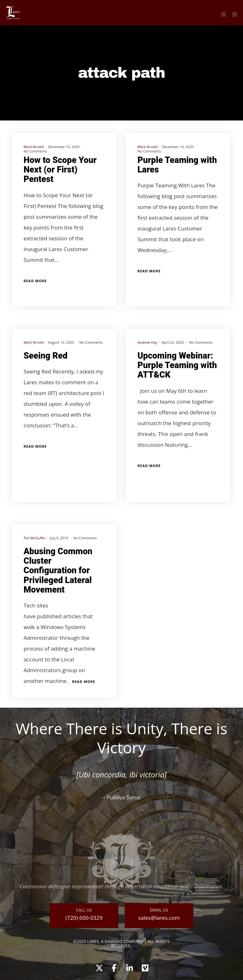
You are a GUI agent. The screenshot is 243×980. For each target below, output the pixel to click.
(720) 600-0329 (84, 918)
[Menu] (233, 14)
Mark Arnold (33, 147)
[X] (98, 967)
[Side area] (221, 14)
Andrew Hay (147, 342)
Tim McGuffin (34, 538)
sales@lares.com (159, 918)
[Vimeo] (145, 967)
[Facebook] (114, 967)
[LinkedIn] (129, 967)
